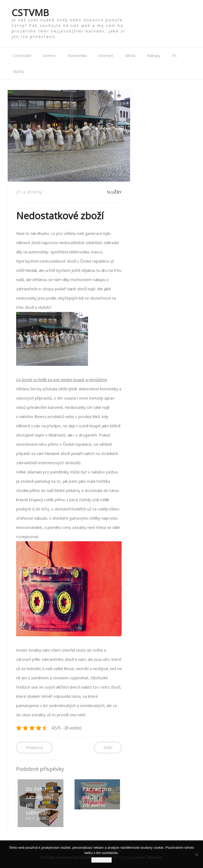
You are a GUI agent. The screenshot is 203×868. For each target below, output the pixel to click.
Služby (19, 71)
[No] (196, 855)
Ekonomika (77, 55)
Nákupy (154, 55)
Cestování (22, 55)
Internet (106, 55)
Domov (49, 55)
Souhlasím (101, 860)
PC (175, 55)
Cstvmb (30, 13)
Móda (130, 55)
